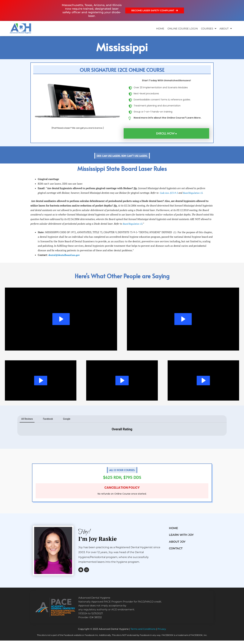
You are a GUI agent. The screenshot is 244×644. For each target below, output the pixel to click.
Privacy (162, 632)
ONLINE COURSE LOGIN (183, 29)
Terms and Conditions (143, 632)
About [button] (226, 29)
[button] (122, 70)
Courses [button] (209, 29)
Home (160, 29)
